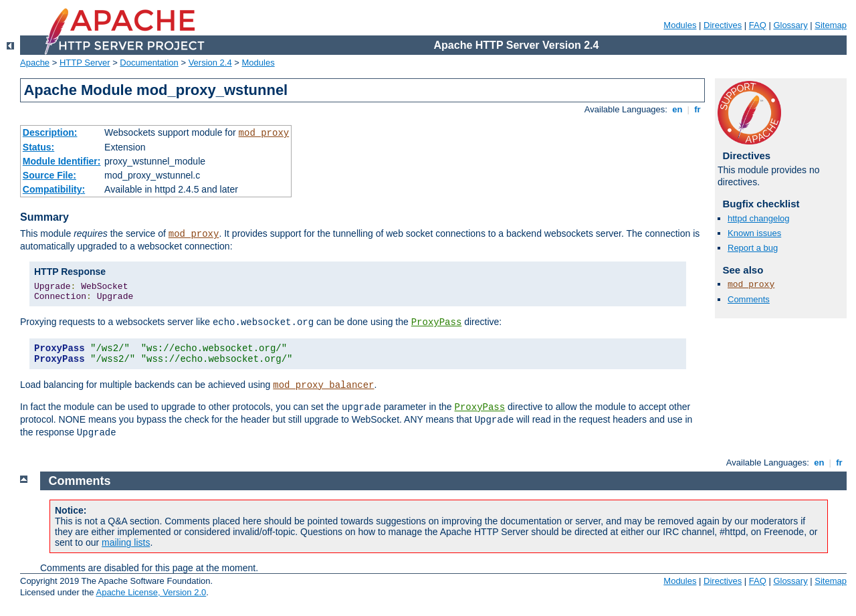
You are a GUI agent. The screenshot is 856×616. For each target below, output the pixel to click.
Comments (749, 299)
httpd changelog (759, 218)
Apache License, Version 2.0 (151, 592)
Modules (680, 25)
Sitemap (831, 25)
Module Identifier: (62, 161)
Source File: (49, 175)
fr (698, 109)
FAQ (758, 25)
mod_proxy (264, 133)
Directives (723, 25)
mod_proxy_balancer (323, 385)
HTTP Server (85, 63)
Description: (50, 132)
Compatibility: (54, 189)
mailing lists (126, 542)
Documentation (149, 63)
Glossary (790, 25)
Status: (38, 147)
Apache (35, 63)
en (677, 109)
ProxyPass (437, 322)
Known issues (754, 233)
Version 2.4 (210, 63)
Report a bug (753, 248)
